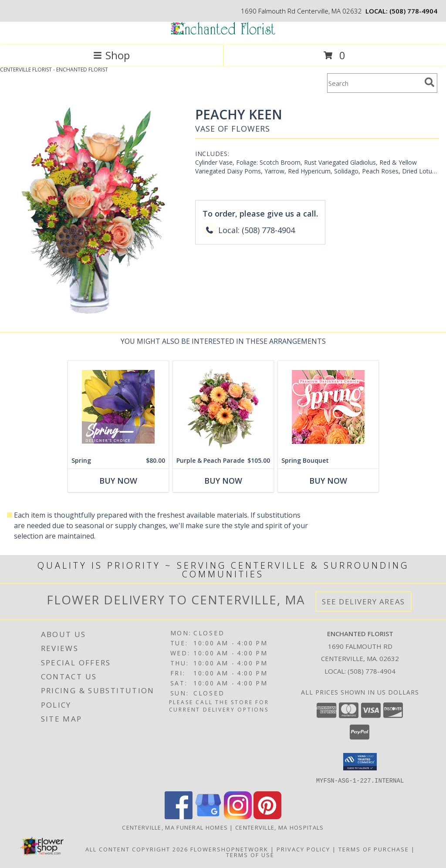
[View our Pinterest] (267, 816)
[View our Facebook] (179, 816)
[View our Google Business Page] (208, 816)
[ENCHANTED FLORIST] (223, 32)
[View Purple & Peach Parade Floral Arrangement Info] (223, 407)
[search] (429, 82)
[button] (360, 762)
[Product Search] (374, 83)
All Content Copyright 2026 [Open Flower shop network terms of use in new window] (137, 849)
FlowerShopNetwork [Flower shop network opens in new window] (229, 849)
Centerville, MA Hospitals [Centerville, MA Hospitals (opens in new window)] (280, 827)
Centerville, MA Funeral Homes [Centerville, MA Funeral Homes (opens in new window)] (175, 827)
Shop (111, 55)
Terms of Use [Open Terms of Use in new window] (250, 854)
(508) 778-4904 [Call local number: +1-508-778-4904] (413, 11)
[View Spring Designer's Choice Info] (118, 407)
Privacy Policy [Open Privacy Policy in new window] (303, 849)
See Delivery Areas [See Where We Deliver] (363, 602)
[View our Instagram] (238, 816)
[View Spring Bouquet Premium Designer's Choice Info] (328, 407)
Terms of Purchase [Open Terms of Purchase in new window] (374, 849)
